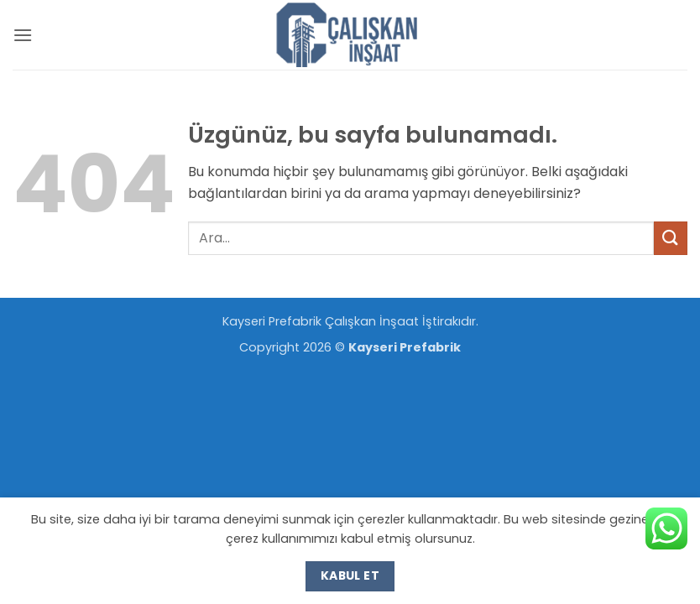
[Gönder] (671, 238)
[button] (23, 35)
